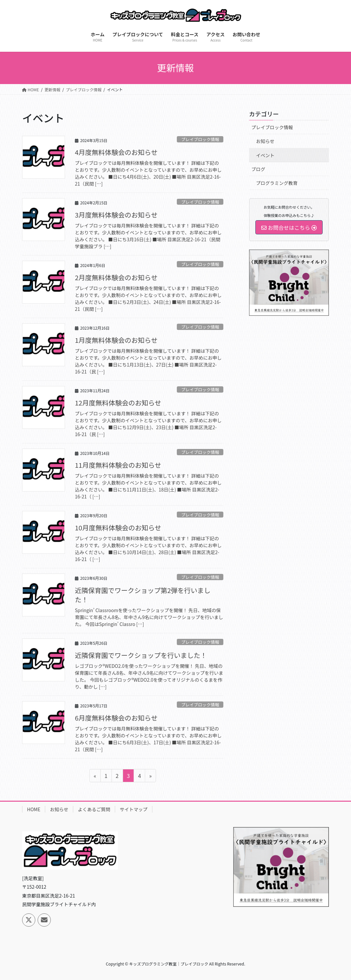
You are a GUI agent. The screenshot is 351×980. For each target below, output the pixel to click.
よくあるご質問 (94, 809)
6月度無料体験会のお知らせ (116, 718)
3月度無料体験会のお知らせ (116, 215)
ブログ (258, 169)
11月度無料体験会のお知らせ (118, 465)
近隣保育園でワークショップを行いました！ (141, 655)
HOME (34, 809)
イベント (265, 155)
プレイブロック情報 (200, 139)
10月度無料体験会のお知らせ (118, 528)
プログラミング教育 (277, 183)
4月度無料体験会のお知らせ (116, 152)
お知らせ (265, 141)
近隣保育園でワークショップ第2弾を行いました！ (143, 595)
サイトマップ (134, 809)
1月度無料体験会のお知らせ (116, 340)
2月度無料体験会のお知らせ (116, 277)
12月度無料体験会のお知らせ (118, 403)
